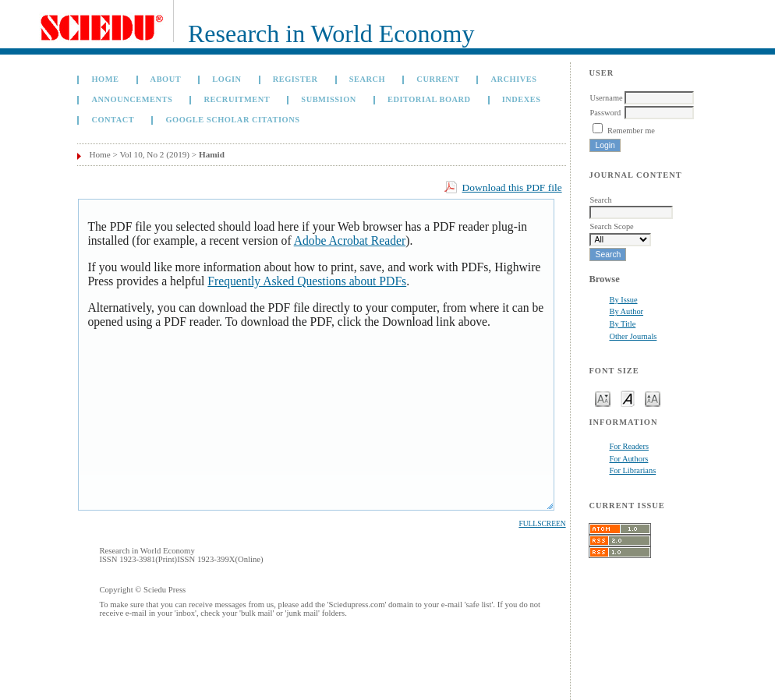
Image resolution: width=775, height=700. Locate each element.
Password (605, 113)
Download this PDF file (512, 187)
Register (295, 79)
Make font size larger (653, 398)
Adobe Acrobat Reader (350, 240)
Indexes (522, 99)
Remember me (631, 131)
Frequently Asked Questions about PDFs (307, 281)
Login (226, 79)
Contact (113, 120)
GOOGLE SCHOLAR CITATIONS (232, 120)
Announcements (132, 99)
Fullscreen (542, 524)
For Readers (629, 446)
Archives (514, 79)
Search (367, 79)
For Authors (628, 459)
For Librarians (632, 470)
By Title (622, 324)
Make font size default (628, 398)
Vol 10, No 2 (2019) (154, 154)
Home (105, 79)
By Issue (623, 300)
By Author (626, 311)
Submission (328, 99)
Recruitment (237, 99)
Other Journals (633, 336)
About (166, 79)
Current (438, 79)
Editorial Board (429, 99)
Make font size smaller (603, 398)
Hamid (212, 154)
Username (606, 98)
